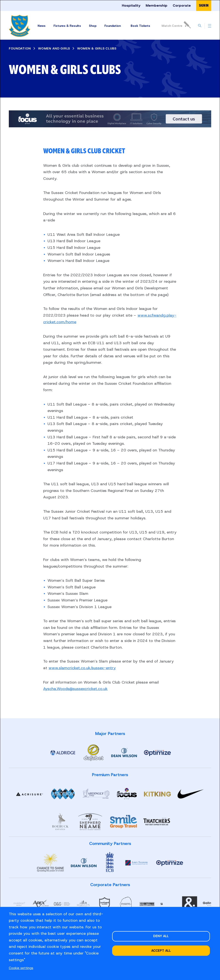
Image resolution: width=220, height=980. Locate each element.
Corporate (182, 5)
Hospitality (131, 5)
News (41, 26)
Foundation (112, 26)
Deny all (161, 936)
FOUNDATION (20, 48)
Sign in (204, 5)
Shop (92, 26)
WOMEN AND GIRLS (54, 48)
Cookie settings (21, 968)
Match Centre (176, 25)
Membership (157, 5)
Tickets (141, 26)
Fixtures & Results (67, 26)
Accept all (161, 951)
